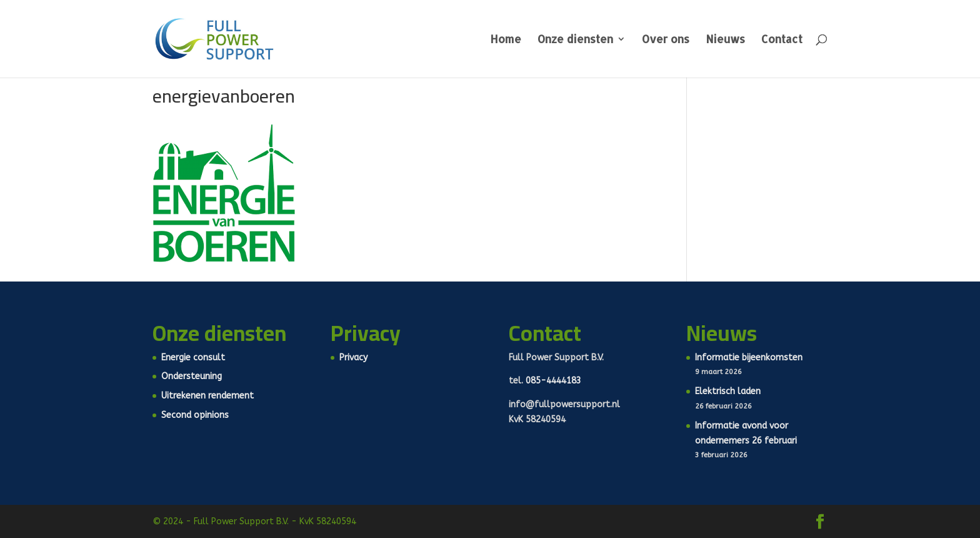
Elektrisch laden (728, 391)
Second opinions (195, 415)
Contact (782, 40)
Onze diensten (575, 40)
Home (506, 40)
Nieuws (725, 40)
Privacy (353, 358)
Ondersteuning (192, 376)
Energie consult (193, 358)
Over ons (666, 40)
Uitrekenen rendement (207, 396)
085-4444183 (553, 381)
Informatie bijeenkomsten (749, 358)
